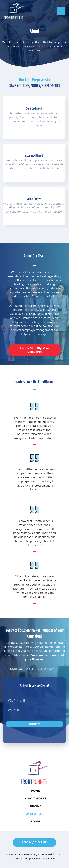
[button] (34, 350)
